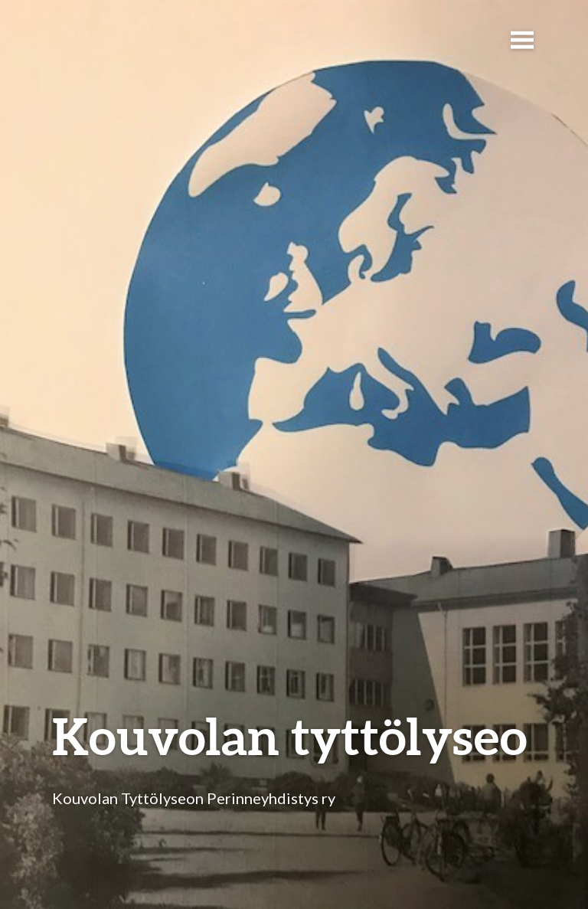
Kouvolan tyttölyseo (290, 736)
